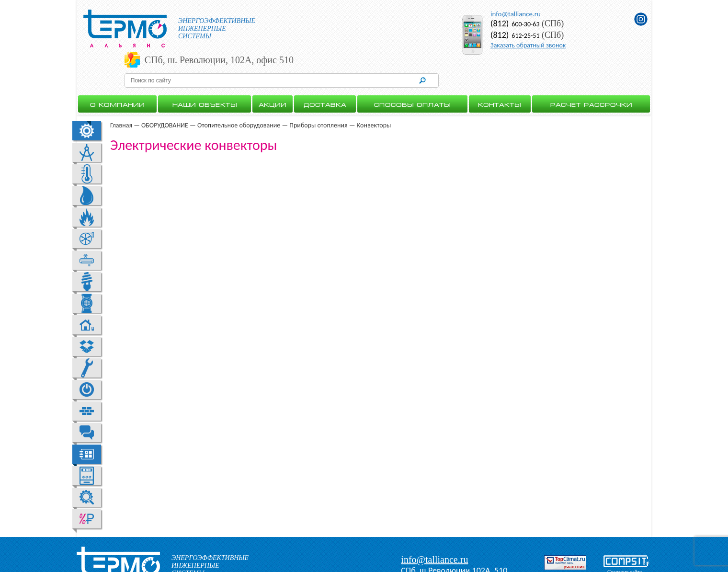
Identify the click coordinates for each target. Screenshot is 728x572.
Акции (273, 76)
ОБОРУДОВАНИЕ (165, 97)
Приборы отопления (318, 97)
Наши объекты (205, 76)
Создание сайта (625, 544)
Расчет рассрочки (591, 76)
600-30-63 (515, 24)
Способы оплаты (412, 76)
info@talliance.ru (516, 14)
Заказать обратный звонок (528, 45)
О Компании (117, 76)
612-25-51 (515, 36)
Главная (121, 97)
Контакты (500, 76)
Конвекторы (374, 97)
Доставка (325, 76)
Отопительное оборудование (239, 97)
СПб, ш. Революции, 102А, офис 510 (361, 22)
